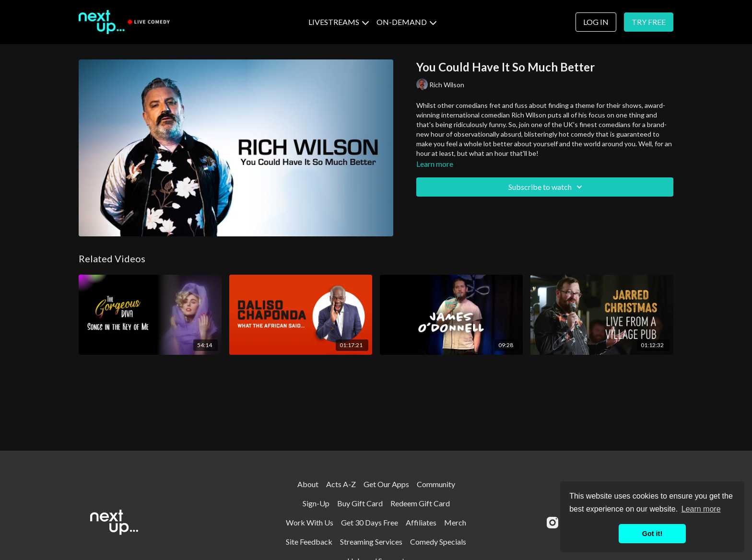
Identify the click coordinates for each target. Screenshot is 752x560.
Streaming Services (371, 542)
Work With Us (310, 522)
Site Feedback (309, 542)
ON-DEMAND (406, 22)
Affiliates (421, 522)
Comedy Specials (438, 542)
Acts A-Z (341, 484)
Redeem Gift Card (420, 503)
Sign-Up (316, 503)
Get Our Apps (386, 484)
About (308, 484)
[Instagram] (552, 523)
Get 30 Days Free (370, 522)
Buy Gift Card (360, 503)
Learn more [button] (701, 509)
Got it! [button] (652, 534)
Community (436, 484)
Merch (455, 522)
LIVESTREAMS (339, 22)
